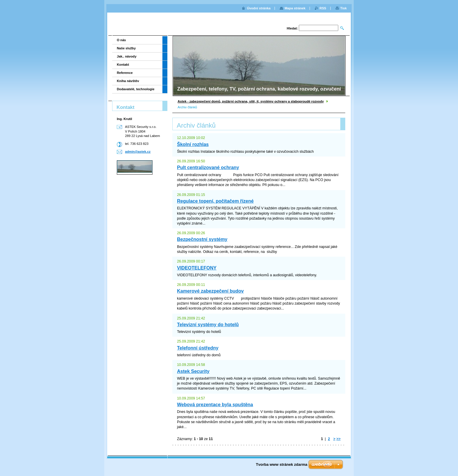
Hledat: (292, 28)
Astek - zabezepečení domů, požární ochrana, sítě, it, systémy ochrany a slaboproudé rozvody (251, 101)
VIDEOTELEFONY (197, 268)
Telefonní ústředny (198, 348)
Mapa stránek (295, 8)
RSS (323, 8)
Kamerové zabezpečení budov (210, 291)
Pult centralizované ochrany (208, 167)
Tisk (343, 8)
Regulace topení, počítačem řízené (215, 201)
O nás (121, 40)
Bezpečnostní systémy (202, 239)
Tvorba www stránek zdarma (282, 464)
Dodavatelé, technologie (136, 89)
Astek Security (193, 371)
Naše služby (126, 48)
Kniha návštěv (128, 81)
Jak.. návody (127, 56)
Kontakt (123, 65)
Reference (125, 73)
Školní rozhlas (193, 144)
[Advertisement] (138, 200)
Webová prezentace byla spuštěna (215, 405)
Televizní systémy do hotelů (208, 325)
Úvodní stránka (259, 8)
